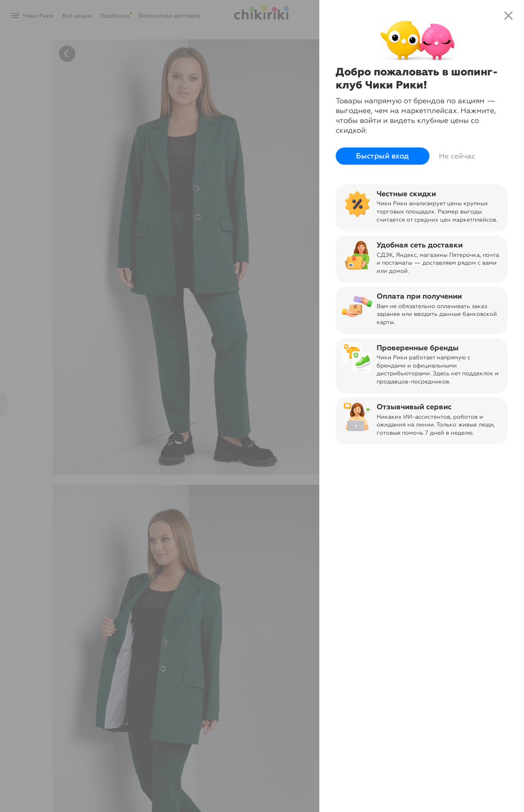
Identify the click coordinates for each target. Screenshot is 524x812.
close (508, 16)
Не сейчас (457, 156)
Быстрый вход (383, 156)
